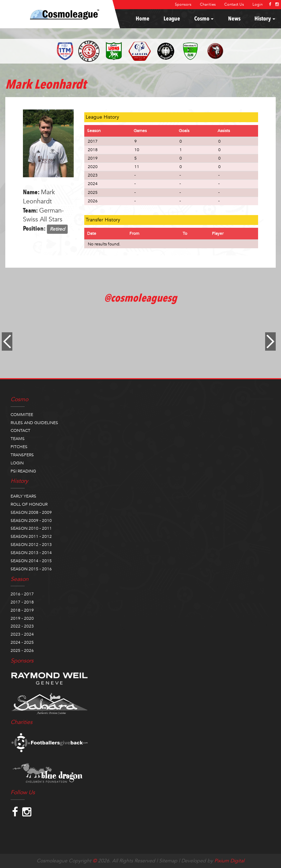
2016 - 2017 (22, 594)
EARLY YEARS (23, 496)
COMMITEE (22, 415)
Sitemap (168, 861)
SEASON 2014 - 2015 (31, 561)
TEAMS (18, 439)
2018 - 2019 (22, 610)
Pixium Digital (229, 861)
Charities (208, 4)
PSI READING (23, 471)
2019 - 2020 (22, 618)
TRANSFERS (22, 455)
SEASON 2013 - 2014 (31, 553)
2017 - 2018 (22, 602)
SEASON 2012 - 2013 (31, 545)
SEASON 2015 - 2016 (31, 569)
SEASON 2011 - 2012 (31, 536)
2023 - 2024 (22, 634)
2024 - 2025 (22, 642)
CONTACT (20, 430)
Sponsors (183, 4)
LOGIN (17, 463)
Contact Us (234, 4)
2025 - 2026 (22, 650)
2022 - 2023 (22, 626)
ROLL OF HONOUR (29, 504)
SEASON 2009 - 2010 (31, 521)
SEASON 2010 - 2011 (31, 528)
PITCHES (19, 447)
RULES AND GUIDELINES (34, 423)
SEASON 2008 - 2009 (31, 512)
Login (258, 4)
